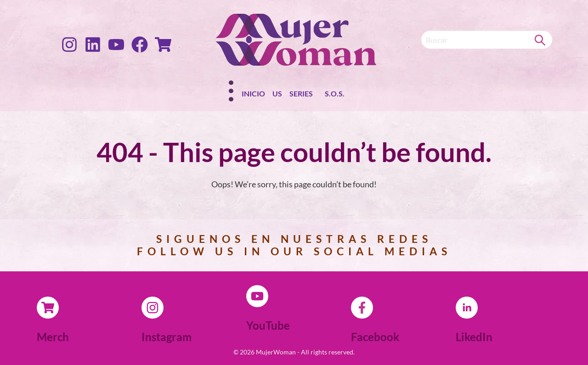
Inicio (253, 93)
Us (277, 93)
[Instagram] (153, 308)
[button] (303, 95)
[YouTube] (257, 296)
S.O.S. (335, 93)
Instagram (167, 337)
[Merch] (48, 308)
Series (301, 93)
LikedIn (474, 337)
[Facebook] (362, 308)
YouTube (268, 325)
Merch (53, 337)
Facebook (375, 337)
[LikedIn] (467, 308)
